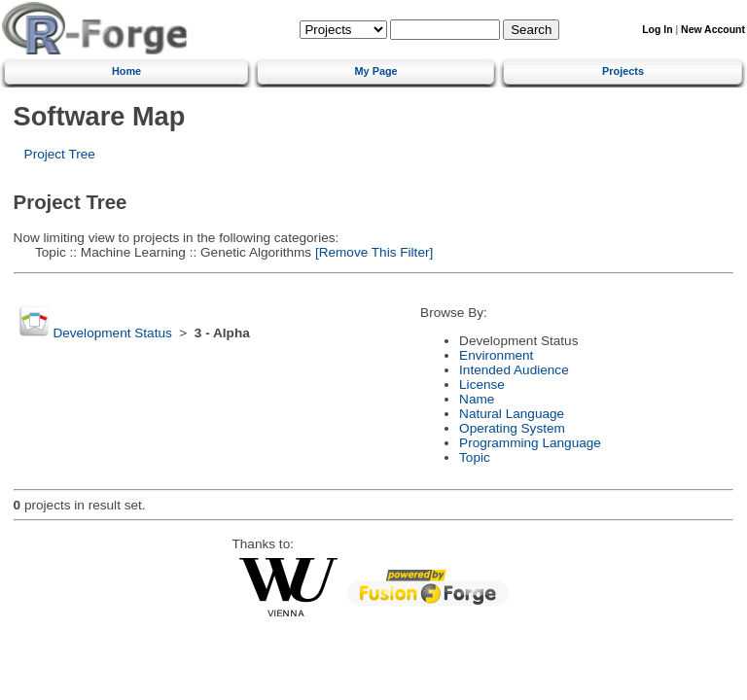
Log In (657, 30)
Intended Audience (514, 370)
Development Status (112, 333)
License (482, 385)
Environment (496, 355)
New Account (713, 30)
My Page (376, 71)
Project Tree (60, 154)
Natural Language (512, 414)
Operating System (512, 428)
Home (126, 71)
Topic (475, 457)
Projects (623, 71)
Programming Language (530, 443)
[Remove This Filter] (372, 252)
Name (477, 399)
